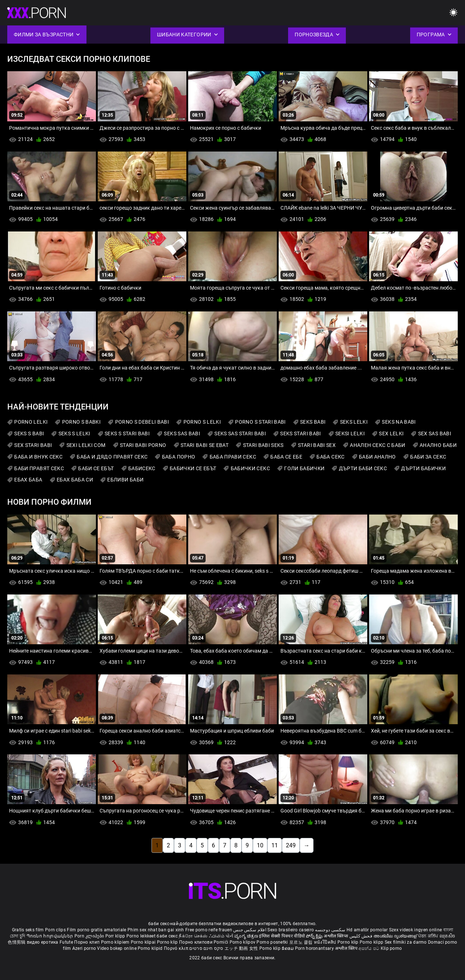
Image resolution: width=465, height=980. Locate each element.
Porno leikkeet (142, 936)
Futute (66, 942)
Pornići (221, 942)
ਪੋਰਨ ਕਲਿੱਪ (429, 936)
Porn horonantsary (315, 948)
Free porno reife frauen (209, 930)
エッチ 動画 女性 (241, 948)
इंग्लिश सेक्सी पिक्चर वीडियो (282, 936)
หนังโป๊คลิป (326, 942)
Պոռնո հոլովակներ (50, 936)
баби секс (167, 936)
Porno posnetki (273, 942)
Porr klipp (116, 936)
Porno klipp (372, 942)
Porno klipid (151, 948)
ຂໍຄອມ (288, 948)
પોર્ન (229, 936)
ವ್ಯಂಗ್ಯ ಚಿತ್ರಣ (247, 936)
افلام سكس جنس (250, 930)
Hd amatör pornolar (367, 930)
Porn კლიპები (90, 936)
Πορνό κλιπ (177, 948)
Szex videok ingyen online (416, 930)
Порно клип (87, 942)
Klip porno (391, 948)
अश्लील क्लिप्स (336, 936)
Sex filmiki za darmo (406, 942)
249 (291, 845)
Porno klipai (144, 942)
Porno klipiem (116, 942)
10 (260, 845)
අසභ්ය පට (369, 948)
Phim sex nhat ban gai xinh (156, 930)
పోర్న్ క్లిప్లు (315, 936)
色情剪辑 (17, 942)
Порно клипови (196, 942)
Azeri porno (85, 948)
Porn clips (56, 930)
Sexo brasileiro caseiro (291, 930)
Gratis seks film (28, 930)
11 (275, 845)
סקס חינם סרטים (206, 948)
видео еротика (43, 942)
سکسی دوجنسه (330, 930)
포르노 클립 (302, 942)
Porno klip (168, 942)
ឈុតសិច (447, 936)
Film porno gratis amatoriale (96, 930)
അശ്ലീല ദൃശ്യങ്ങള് (396, 936)
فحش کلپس (362, 936)
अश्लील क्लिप (347, 948)
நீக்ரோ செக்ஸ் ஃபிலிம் (202, 936)
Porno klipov (243, 942)
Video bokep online (117, 948)
